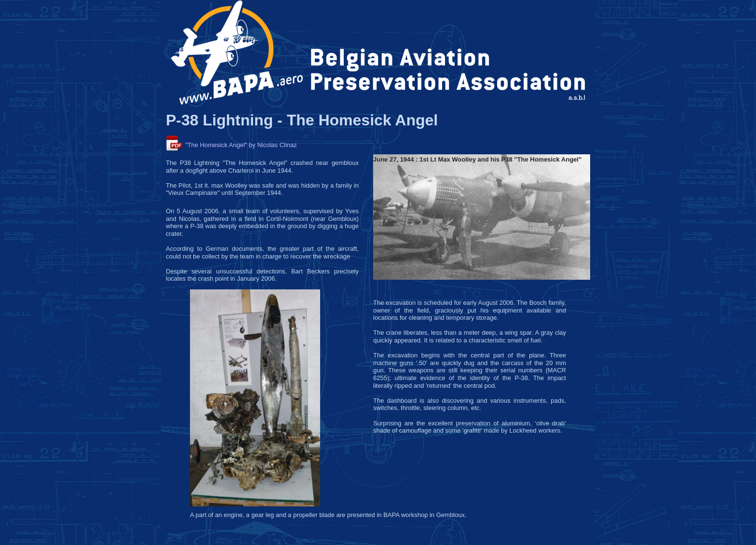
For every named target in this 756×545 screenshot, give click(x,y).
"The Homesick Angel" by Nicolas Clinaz (241, 145)
